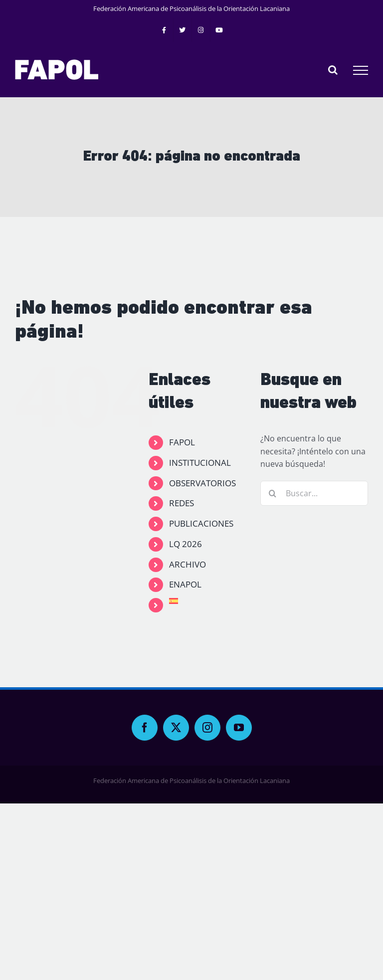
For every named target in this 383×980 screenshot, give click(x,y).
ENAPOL (185, 584)
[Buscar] (273, 493)
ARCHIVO (188, 564)
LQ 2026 (186, 544)
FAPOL (182, 442)
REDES (182, 503)
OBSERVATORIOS (202, 483)
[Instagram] (207, 728)
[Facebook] (145, 728)
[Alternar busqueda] (333, 70)
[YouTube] (239, 728)
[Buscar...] (314, 493)
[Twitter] (176, 728)
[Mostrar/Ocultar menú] (361, 70)
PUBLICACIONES (201, 523)
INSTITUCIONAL (200, 463)
